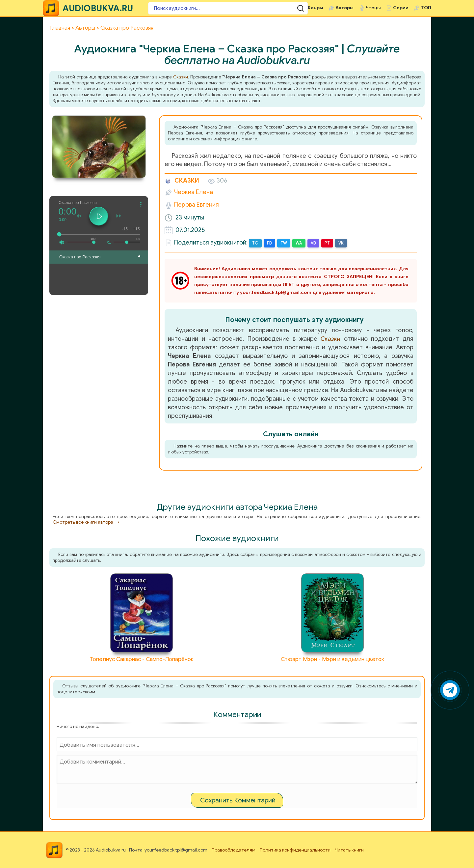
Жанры (315, 8)
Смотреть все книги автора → (86, 522)
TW (283, 243)
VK (340, 243)
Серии (401, 8)
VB (312, 243)
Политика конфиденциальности (295, 850)
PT (326, 243)
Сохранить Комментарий (238, 800)
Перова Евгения (197, 205)
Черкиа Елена (194, 192)
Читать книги (349, 850)
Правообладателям (234, 850)
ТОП (426, 8)
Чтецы (373, 8)
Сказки (181, 77)
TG (255, 243)
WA (298, 243)
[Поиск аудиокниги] (188, 8)
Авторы (344, 8)
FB (269, 243)
